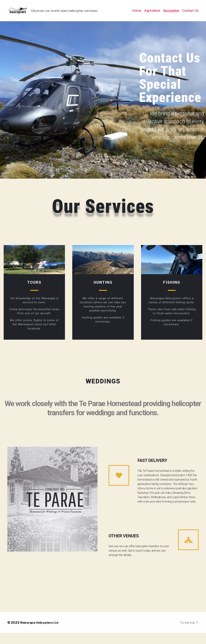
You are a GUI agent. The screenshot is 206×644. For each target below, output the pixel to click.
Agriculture (152, 16)
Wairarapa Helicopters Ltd (41, 634)
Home (137, 16)
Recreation (171, 16)
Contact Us (190, 16)
